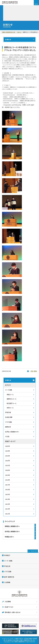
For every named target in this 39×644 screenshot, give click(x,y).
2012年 (8, 509)
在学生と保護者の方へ (12, 432)
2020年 (8, 470)
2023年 (8, 456)
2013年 (8, 504)
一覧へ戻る (33, 371)
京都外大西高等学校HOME (9, 32)
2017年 (8, 485)
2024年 (8, 451)
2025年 (8, 446)
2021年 (8, 465)
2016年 (8, 490)
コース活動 (9, 390)
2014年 (8, 499)
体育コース (10, 408)
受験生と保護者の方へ (12, 526)
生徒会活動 (9, 417)
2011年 (8, 514)
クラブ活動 (9, 422)
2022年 (8, 461)
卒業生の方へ (9, 537)
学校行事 (8, 412)
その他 (7, 436)
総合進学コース (12, 403)
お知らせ (19, 32)
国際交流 (8, 427)
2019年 (8, 475)
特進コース (10, 395)
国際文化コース (12, 399)
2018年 (8, 480)
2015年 (8, 494)
